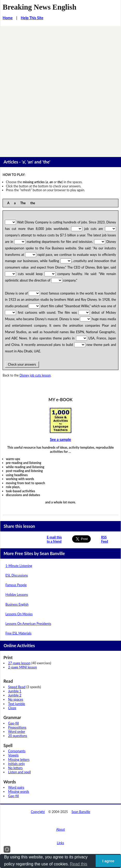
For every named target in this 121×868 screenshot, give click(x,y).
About (61, 829)
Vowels (13, 755)
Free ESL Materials (18, 633)
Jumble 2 (15, 695)
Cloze (12, 708)
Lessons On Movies (19, 614)
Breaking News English (39, 7)
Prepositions (17, 727)
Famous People (16, 585)
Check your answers (22, 364)
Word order (17, 732)
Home (8, 18)
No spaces (16, 699)
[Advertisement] (61, 90)
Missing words (18, 791)
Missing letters (19, 760)
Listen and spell (19, 772)
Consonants (17, 751)
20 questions (18, 736)
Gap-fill (13, 723)
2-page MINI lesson (22, 667)
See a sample (61, 439)
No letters (15, 768)
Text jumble (17, 704)
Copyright (38, 812)
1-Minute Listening (19, 566)
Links (61, 843)
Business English (17, 604)
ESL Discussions (17, 575)
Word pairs (16, 787)
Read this (79, 864)
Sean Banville (81, 812)
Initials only (16, 764)
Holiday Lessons (17, 595)
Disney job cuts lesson (35, 375)
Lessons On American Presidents (28, 624)
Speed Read (17, 687)
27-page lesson (19, 663)
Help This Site (32, 18)
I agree (108, 861)
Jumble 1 (15, 691)
